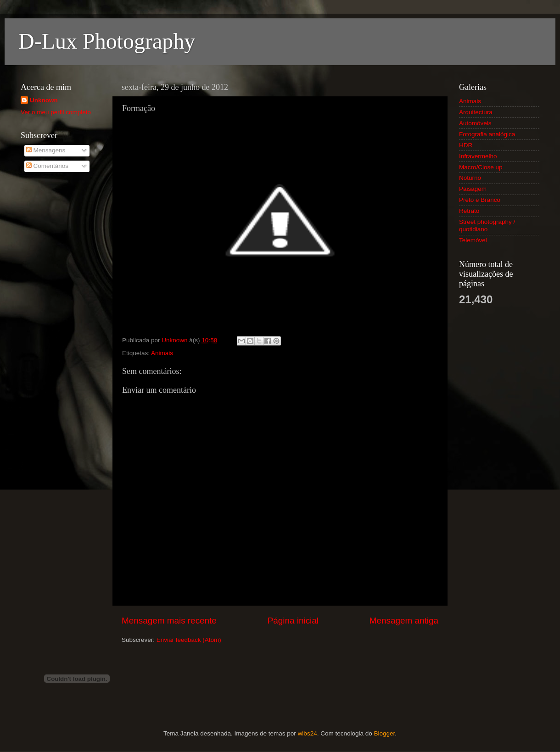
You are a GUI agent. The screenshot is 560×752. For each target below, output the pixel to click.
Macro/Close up (481, 167)
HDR (466, 145)
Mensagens (46, 150)
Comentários (47, 166)
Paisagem (473, 189)
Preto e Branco (480, 200)
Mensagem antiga (404, 621)
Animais (162, 353)
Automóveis (475, 123)
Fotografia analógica (487, 134)
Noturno (470, 178)
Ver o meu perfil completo (56, 112)
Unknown (44, 100)
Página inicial (293, 621)
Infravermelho (478, 156)
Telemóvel (473, 240)
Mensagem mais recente (169, 621)
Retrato (469, 211)
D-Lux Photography (107, 41)
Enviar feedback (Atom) (189, 640)
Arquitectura (476, 112)
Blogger (384, 733)
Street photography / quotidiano (487, 226)
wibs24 (308, 733)
